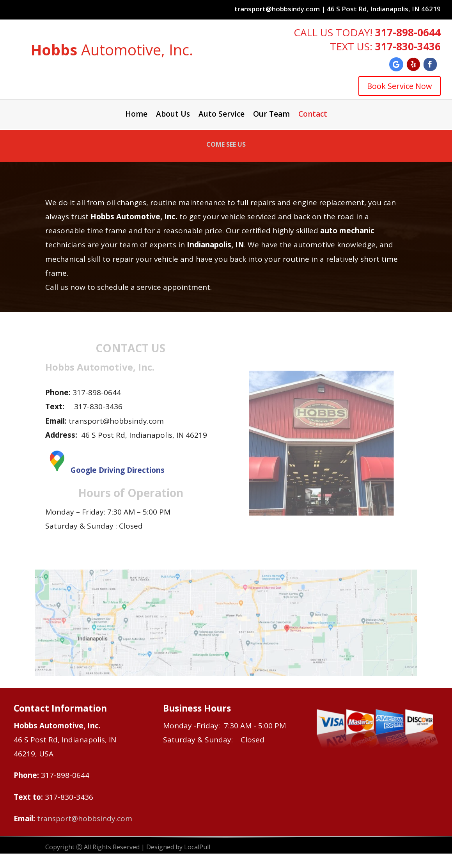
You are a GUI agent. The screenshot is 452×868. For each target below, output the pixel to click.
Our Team (271, 115)
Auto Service (222, 115)
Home (136, 115)
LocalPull (197, 847)
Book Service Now (400, 86)
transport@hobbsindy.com (85, 818)
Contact (313, 115)
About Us (173, 115)
